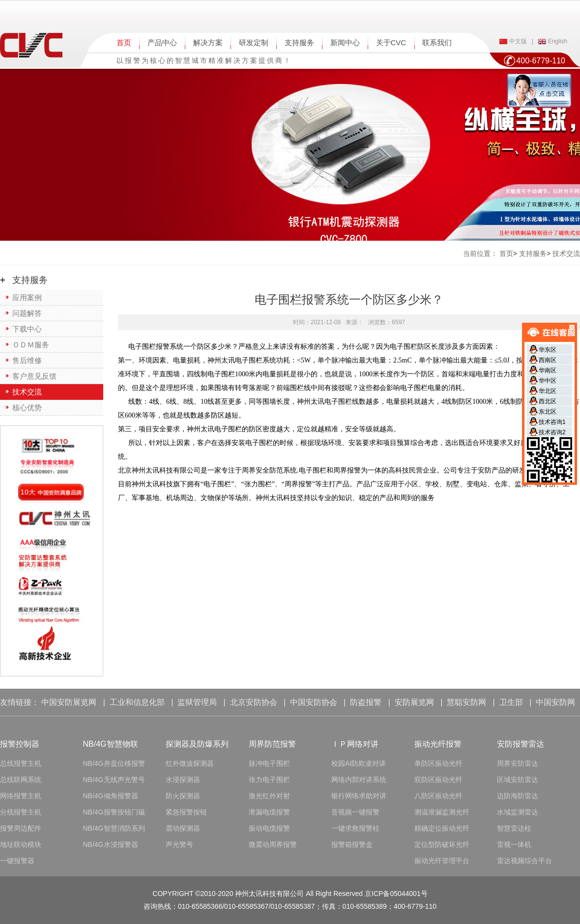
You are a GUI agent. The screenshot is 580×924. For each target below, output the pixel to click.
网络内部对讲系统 (359, 780)
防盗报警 (366, 702)
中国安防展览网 (69, 702)
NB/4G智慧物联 (111, 744)
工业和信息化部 (137, 702)
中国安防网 (555, 702)
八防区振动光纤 (438, 796)
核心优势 (27, 407)
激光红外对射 (269, 796)
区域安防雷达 (518, 780)
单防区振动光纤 (438, 763)
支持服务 (299, 42)
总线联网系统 (21, 780)
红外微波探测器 (190, 763)
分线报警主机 (21, 812)
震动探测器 (183, 828)
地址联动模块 (21, 844)
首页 (124, 42)
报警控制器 (20, 744)
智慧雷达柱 (514, 828)
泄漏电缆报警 (269, 812)
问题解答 (27, 313)
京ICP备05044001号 (396, 894)
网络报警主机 (21, 796)
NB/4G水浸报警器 (111, 844)
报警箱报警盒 (352, 844)
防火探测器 (183, 796)
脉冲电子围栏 (269, 763)
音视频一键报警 (355, 812)
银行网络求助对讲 (359, 796)
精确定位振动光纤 (442, 828)
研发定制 (254, 42)
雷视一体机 (514, 844)
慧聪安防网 (466, 702)
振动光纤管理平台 (442, 861)
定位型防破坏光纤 (442, 844)
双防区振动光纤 (438, 780)
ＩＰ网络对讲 (355, 744)
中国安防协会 (314, 702)
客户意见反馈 (34, 376)
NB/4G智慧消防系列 (114, 828)
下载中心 (27, 329)
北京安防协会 (254, 702)
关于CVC (391, 42)
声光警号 (179, 844)
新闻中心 (345, 42)
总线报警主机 (21, 763)
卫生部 (511, 702)
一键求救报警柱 (355, 828)
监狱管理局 (197, 702)
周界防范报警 (272, 744)
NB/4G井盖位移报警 (114, 763)
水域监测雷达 (518, 812)
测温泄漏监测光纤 (442, 812)
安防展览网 (414, 702)
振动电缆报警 (269, 828)
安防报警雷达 (521, 744)
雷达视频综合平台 (524, 861)
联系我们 (437, 42)
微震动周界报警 (273, 844)
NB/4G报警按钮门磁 (114, 812)
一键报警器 (17, 861)
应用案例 (27, 297)
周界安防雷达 (518, 763)
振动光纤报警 (438, 744)
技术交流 (27, 392)
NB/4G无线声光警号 (114, 780)
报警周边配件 (21, 828)
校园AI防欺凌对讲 (359, 763)
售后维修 (27, 360)
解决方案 (208, 42)
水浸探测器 (183, 780)
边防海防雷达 (518, 796)
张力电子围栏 (269, 780)
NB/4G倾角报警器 (111, 796)
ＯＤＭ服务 (31, 345)
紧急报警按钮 (186, 812)
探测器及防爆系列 (197, 744)
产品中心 (162, 42)
